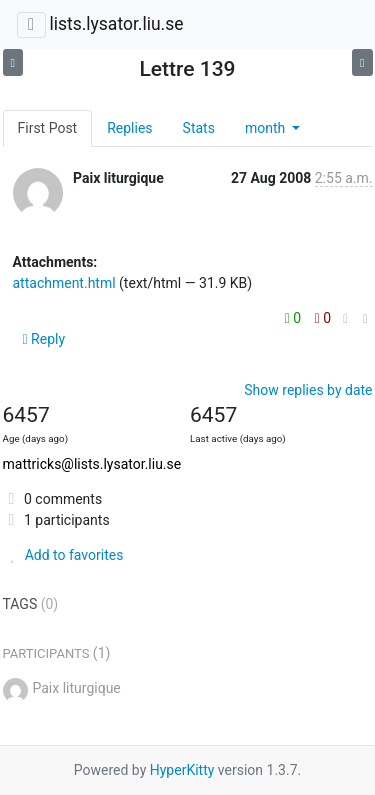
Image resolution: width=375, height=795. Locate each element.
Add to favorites (63, 555)
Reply (44, 339)
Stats (199, 128)
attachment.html (64, 283)
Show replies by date (308, 390)
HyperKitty (182, 770)
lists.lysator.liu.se (116, 24)
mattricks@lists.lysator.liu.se (92, 464)
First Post (48, 128)
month (267, 128)
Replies (129, 128)
